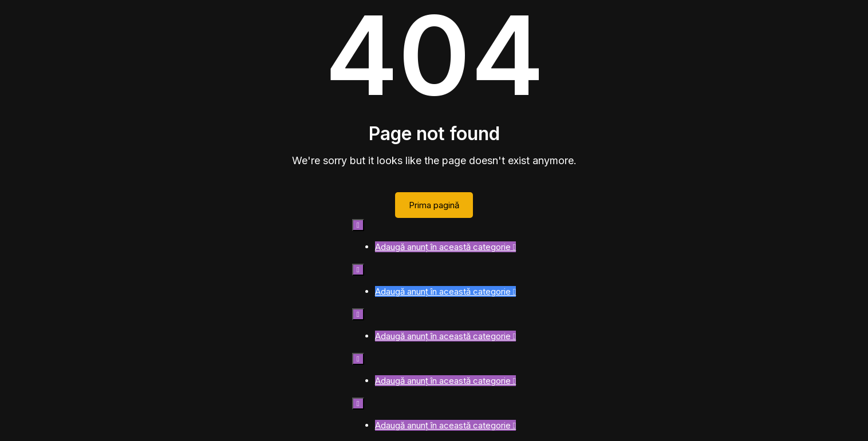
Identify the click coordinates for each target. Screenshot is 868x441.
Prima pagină (434, 205)
